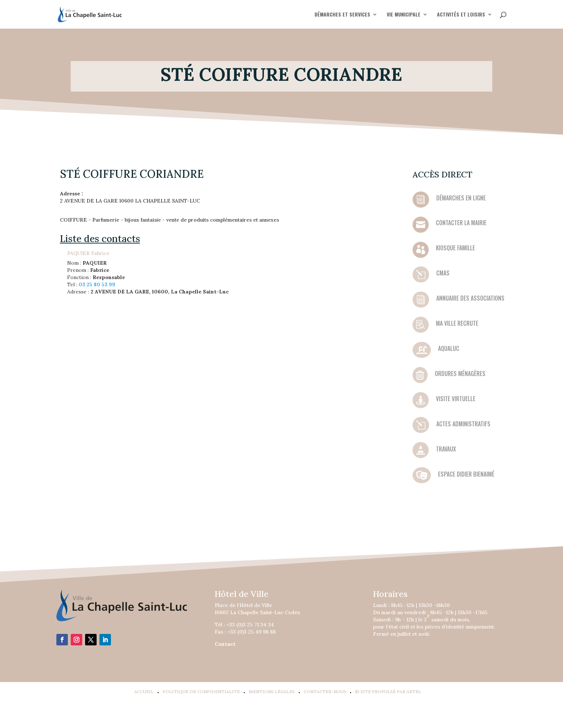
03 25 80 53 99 (97, 284)
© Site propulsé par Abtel (388, 692)
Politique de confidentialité (201, 692)
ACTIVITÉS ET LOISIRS (461, 15)
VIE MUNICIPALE (404, 15)
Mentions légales (272, 692)
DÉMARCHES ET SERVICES (342, 15)
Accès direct (443, 174)
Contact (225, 644)
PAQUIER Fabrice (88, 253)
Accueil (144, 692)
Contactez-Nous (325, 692)
